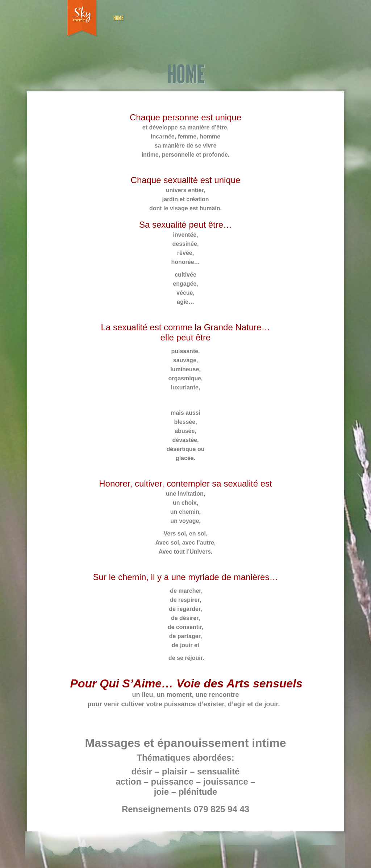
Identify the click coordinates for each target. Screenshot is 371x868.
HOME (118, 18)
